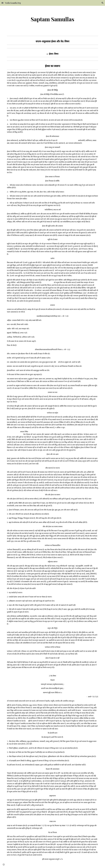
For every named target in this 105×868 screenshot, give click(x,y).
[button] (2, 3)
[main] (52, 19)
